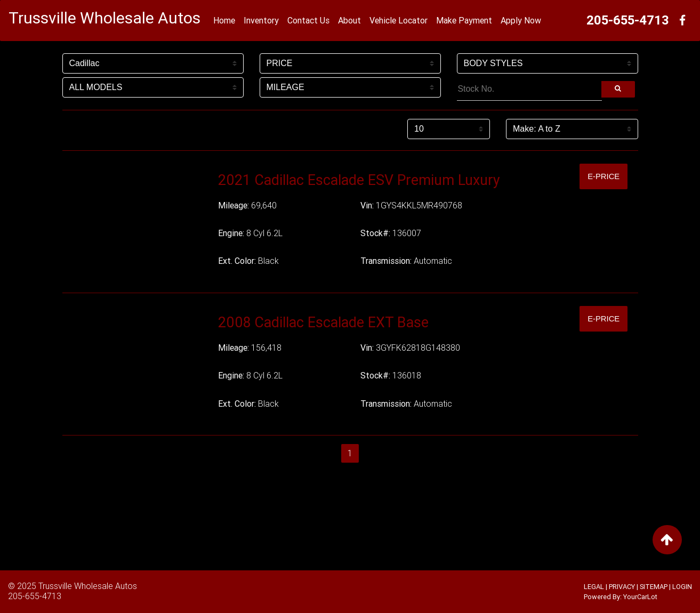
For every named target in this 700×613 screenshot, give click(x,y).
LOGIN (682, 587)
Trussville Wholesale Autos (88, 586)
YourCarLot (640, 597)
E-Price (601, 176)
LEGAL (594, 587)
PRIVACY (622, 587)
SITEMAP (654, 587)
